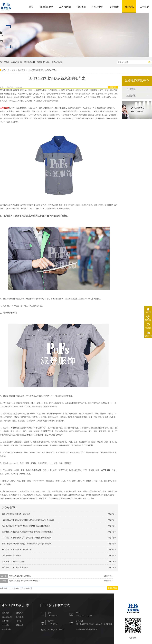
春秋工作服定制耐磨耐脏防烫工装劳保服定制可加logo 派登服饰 (27, 544)
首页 (31, 7)
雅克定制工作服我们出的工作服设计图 (17, 550)
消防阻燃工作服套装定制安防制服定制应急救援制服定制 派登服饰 (28, 520)
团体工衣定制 (57, 62)
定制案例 (20, 613)
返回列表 (113, 87)
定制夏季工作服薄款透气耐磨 (13, 561)
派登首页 (5, 613)
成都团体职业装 (43, 62)
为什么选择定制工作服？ (12, 556)
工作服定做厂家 (26, 588)
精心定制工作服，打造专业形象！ (15, 567)
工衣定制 (5, 621)
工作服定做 (14, 588)
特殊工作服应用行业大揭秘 (20, 576)
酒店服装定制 (46, 7)
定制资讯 (20, 617)
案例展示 (114, 7)
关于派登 (144, 7)
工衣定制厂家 (16, 62)
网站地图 (20, 625)
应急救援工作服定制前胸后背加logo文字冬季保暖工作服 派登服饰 (28, 532)
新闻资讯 (129, 7)
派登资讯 (22, 70)
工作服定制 (65, 7)
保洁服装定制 (29, 62)
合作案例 (131, 89)
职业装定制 (98, 7)
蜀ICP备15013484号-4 (56, 630)
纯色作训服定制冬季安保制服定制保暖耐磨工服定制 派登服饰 (26, 526)
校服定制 (81, 7)
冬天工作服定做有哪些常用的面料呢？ (24, 581)
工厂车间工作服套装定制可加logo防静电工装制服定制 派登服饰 (27, 538)
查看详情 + (108, 576)
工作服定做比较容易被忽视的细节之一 (44, 70)
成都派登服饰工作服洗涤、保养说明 (16, 514)
